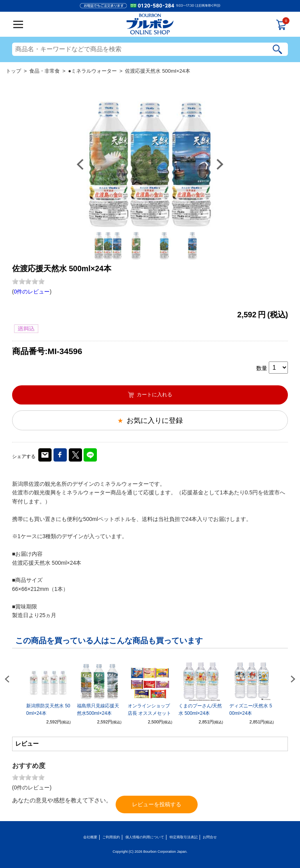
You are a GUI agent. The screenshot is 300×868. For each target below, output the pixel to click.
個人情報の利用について (145, 837)
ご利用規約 (111, 837)
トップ (13, 71)
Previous (80, 164)
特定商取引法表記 (184, 837)
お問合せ (210, 837)
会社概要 (90, 837)
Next (220, 164)
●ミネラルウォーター (92, 71)
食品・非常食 (45, 71)
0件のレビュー (32, 292)
